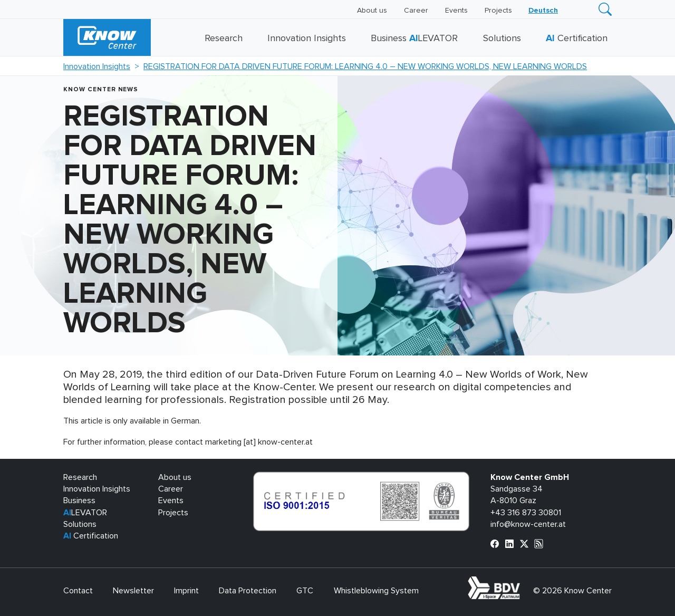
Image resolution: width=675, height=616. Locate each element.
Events (456, 11)
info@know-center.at (528, 524)
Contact (78, 591)
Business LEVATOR (414, 38)
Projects (498, 11)
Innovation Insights (307, 38)
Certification (577, 38)
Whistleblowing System (376, 591)
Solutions (502, 38)
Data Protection (248, 591)
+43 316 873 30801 (526, 513)
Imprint (186, 591)
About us (372, 11)
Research (224, 38)
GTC (305, 591)
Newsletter (133, 591)
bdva (522, 582)
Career (416, 11)
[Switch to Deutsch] (543, 11)
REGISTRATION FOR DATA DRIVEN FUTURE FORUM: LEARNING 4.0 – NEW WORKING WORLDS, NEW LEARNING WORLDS (365, 66)
